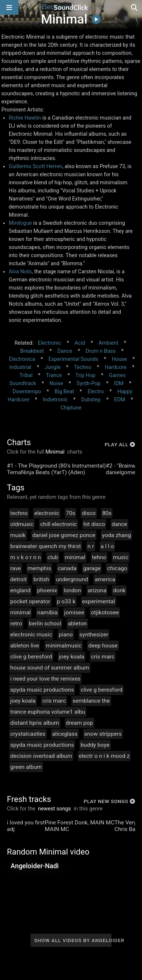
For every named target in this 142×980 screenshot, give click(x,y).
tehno (99, 557)
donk (119, 590)
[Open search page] (135, 7)
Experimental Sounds (73, 359)
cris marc (103, 657)
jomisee (74, 612)
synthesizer (94, 635)
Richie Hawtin (25, 118)
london (72, 590)
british (41, 579)
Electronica (22, 359)
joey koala (72, 657)
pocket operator (30, 601)
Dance (65, 351)
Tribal (26, 375)
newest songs (55, 809)
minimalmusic (64, 646)
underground (72, 579)
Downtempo (27, 392)
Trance (54, 375)
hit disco (94, 524)
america (105, 579)
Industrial (20, 367)
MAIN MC (57, 829)
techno (19, 513)
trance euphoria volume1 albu (48, 712)
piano (66, 635)
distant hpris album (35, 723)
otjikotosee (105, 612)
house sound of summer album (50, 668)
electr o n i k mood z (104, 756)
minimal (75, 557)
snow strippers (103, 734)
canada (67, 568)
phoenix (47, 590)
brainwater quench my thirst (46, 546)
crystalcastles (28, 734)
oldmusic (22, 524)
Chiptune (71, 408)
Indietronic (55, 400)
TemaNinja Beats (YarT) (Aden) (46, 472)
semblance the (91, 701)
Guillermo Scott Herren (36, 166)
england (20, 590)
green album (26, 767)
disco (88, 513)
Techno (83, 367)
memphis (39, 568)
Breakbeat (32, 351)
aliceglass (65, 734)
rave (16, 568)
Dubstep (91, 400)
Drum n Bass (101, 351)
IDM (119, 384)
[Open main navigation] (9, 7)
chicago (117, 568)
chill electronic (58, 524)
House (119, 359)
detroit (19, 579)
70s (70, 513)
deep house (103, 646)
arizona (97, 590)
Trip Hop (86, 375)
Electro (96, 392)
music (121, 557)
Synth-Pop (88, 384)
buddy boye (95, 745)
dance (120, 524)
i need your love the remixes (45, 679)
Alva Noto (20, 272)
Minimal (55, 452)
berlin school (45, 624)
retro (16, 624)
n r (91, 546)
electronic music (31, 635)
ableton (77, 624)
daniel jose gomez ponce (64, 535)
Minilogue (20, 223)
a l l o (107, 546)
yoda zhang (116, 535)
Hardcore (116, 367)
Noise (56, 384)
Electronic (49, 343)
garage (92, 568)
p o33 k (66, 601)
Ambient (109, 343)
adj (11, 829)
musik (18, 535)
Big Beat (64, 392)
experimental (99, 601)
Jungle (53, 367)
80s (107, 513)
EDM (120, 400)
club (53, 557)
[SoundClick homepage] (71, 7)
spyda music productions (42, 690)
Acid (80, 343)
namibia (47, 612)
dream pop (79, 723)
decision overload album (41, 756)
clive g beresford (31, 657)
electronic (47, 513)
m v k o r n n (26, 557)
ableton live (25, 646)
